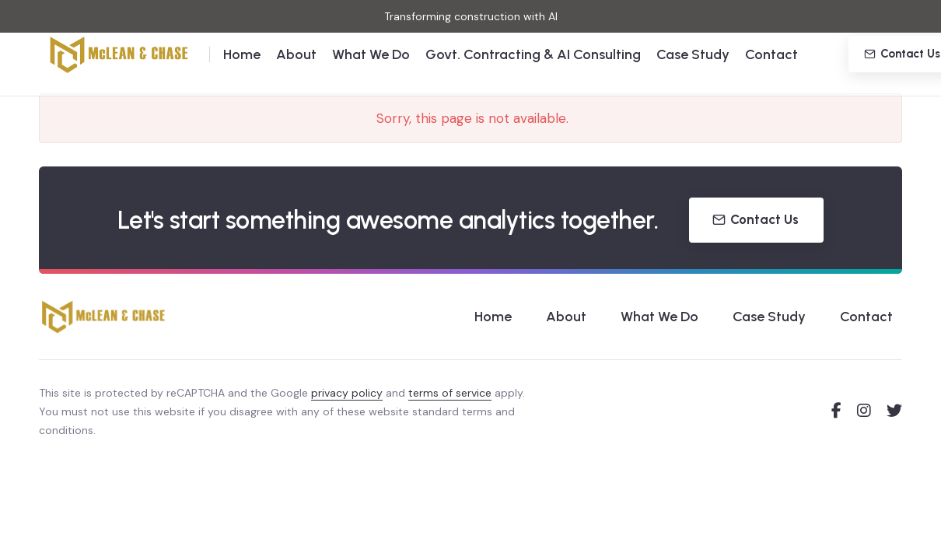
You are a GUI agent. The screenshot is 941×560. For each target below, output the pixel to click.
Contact (771, 78)
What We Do (371, 78)
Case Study (693, 78)
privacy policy (347, 393)
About (296, 78)
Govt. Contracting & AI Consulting (533, 78)
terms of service (450, 393)
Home (242, 78)
